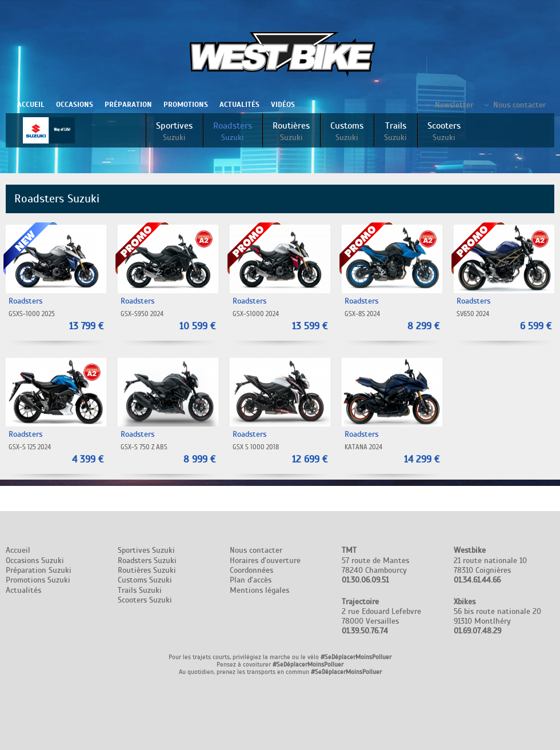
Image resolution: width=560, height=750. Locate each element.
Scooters (444, 131)
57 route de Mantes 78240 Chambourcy (375, 565)
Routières (291, 131)
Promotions (186, 105)
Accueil (31, 105)
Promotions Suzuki (38, 580)
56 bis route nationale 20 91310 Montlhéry (497, 617)
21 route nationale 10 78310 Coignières (490, 565)
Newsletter (454, 105)
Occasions (75, 105)
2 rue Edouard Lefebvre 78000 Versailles (381, 617)
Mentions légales (259, 590)
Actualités (239, 105)
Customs (347, 131)
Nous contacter (519, 105)
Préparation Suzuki (39, 570)
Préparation (128, 105)
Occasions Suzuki (35, 560)
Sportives (174, 131)
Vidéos (283, 105)
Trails (395, 131)
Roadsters (233, 131)
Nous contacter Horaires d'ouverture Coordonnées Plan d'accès (265, 565)
